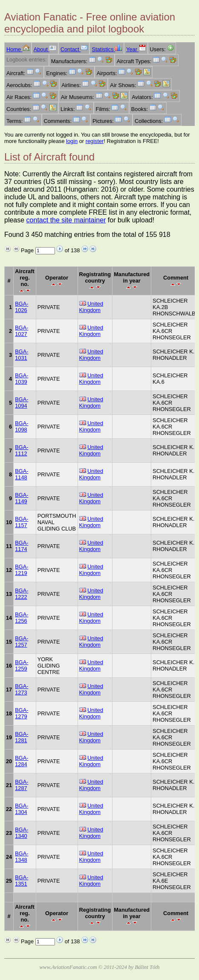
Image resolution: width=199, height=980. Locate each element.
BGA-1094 (22, 402)
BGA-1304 (22, 809)
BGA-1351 (22, 881)
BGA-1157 (22, 522)
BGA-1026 (22, 307)
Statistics (107, 49)
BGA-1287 (22, 785)
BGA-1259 (22, 665)
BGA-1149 (22, 498)
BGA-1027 (22, 331)
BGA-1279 (22, 713)
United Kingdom (91, 307)
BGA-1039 (22, 379)
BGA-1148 (22, 474)
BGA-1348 (22, 857)
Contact (74, 49)
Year (136, 49)
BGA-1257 (22, 642)
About (45, 49)
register (95, 141)
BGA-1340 (22, 833)
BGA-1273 (22, 689)
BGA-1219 (22, 570)
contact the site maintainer (66, 220)
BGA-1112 (22, 450)
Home (18, 49)
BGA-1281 (22, 737)
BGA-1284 (22, 761)
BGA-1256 (22, 618)
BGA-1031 (22, 355)
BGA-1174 (22, 546)
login (72, 141)
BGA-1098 (22, 426)
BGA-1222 (22, 594)
